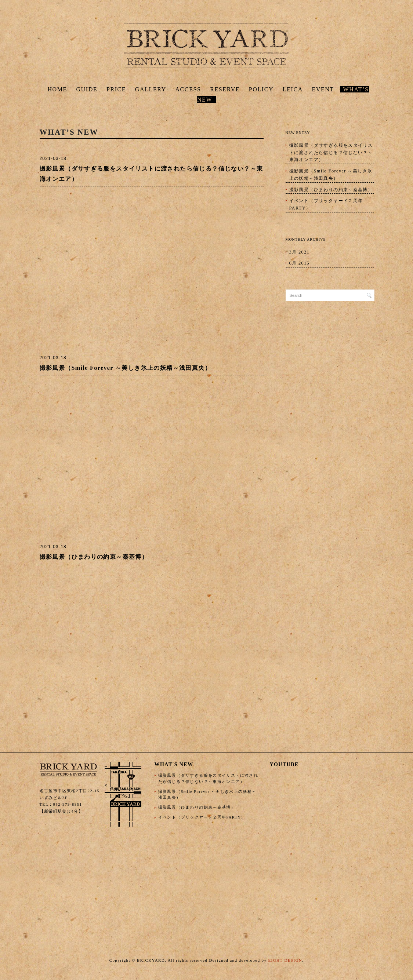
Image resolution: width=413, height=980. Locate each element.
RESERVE (225, 89)
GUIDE (87, 89)
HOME (57, 89)
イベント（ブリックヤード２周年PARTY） (326, 204)
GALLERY (151, 89)
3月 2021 (300, 252)
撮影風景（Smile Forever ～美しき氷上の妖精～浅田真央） (125, 368)
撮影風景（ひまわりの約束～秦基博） (94, 557)
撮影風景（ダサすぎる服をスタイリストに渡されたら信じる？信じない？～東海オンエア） (331, 152)
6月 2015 (300, 263)
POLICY (261, 89)
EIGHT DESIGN (285, 960)
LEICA (293, 89)
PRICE (116, 89)
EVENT (323, 89)
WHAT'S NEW (174, 764)
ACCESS (188, 89)
